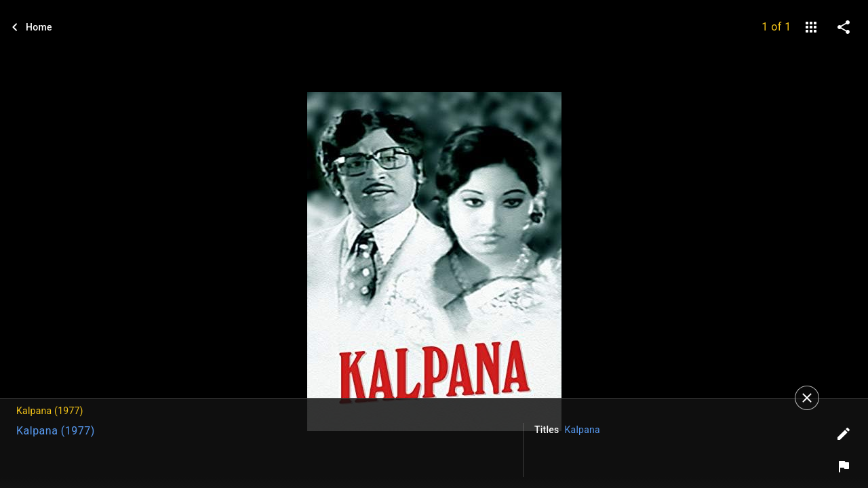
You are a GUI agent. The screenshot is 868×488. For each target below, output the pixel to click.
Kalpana (583, 430)
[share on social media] (844, 27)
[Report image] (844, 466)
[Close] (807, 398)
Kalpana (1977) (56, 431)
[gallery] (811, 27)
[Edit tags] (844, 434)
